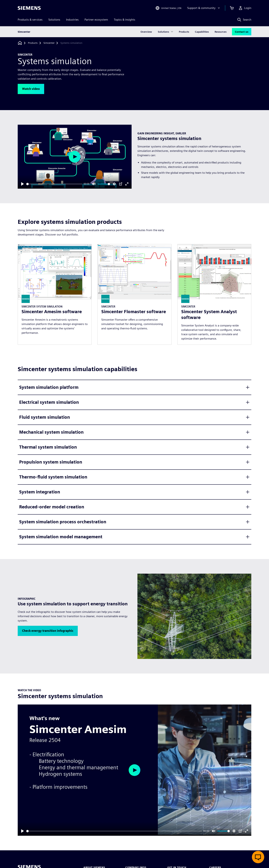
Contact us (242, 32)
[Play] (22, 184)
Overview (146, 32)
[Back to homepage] (20, 43)
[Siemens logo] (29, 8)
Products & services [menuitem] (30, 20)
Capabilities (202, 32)
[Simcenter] (49, 43)
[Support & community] (204, 8)
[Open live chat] (258, 857)
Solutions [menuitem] (54, 20)
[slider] (54, 184)
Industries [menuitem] (72, 20)
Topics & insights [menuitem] (125, 20)
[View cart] (232, 8)
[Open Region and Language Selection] (168, 8)
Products (184, 32)
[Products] (33, 43)
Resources (221, 32)
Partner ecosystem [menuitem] (96, 20)
